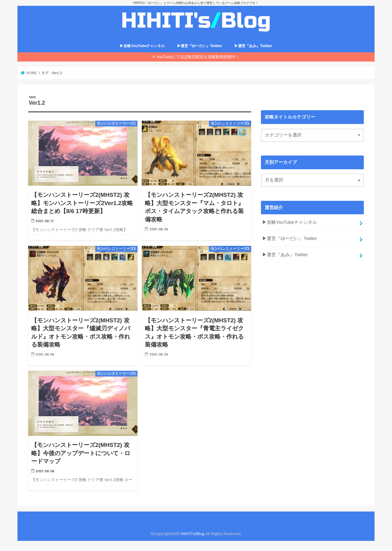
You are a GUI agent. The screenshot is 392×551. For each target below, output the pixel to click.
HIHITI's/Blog (192, 534)
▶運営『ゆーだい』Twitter (200, 46)
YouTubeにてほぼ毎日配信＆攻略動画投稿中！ (198, 57)
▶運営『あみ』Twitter (253, 46)
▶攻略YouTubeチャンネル (142, 46)
